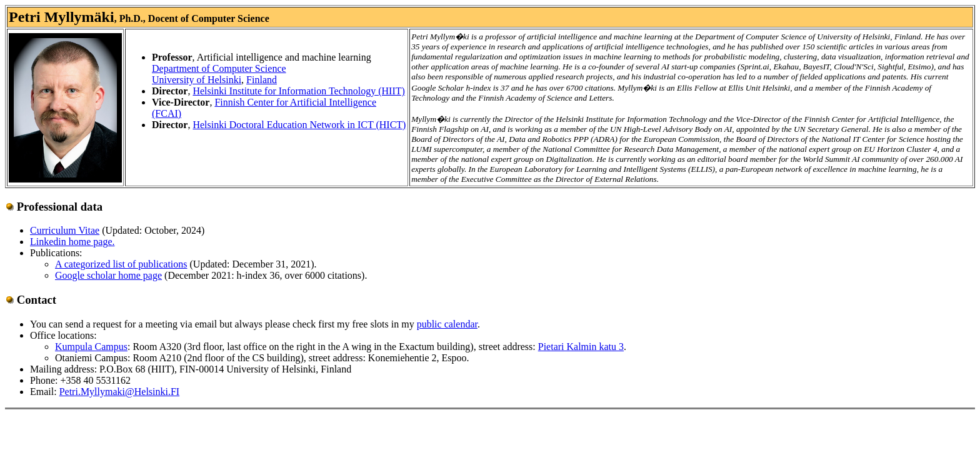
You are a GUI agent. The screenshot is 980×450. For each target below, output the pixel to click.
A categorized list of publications (121, 264)
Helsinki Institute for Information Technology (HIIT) (298, 91)
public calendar (447, 324)
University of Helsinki (197, 80)
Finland (262, 80)
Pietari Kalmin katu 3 (581, 347)
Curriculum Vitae (65, 230)
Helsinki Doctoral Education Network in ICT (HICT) (299, 125)
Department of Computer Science (219, 68)
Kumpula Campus (91, 347)
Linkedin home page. (72, 242)
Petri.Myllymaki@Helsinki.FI (120, 392)
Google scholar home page (108, 275)
